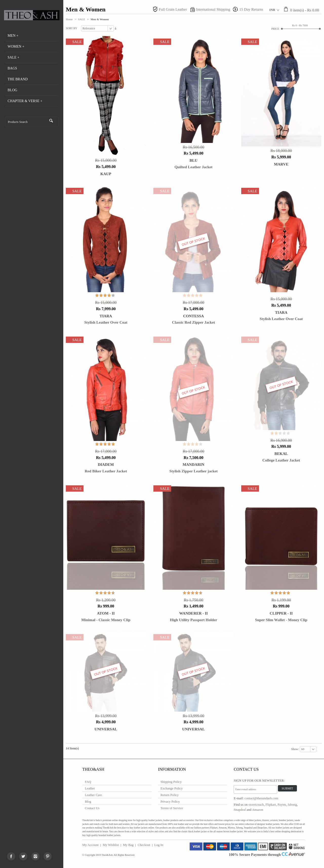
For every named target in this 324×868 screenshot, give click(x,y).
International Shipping (213, 9)
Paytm (282, 805)
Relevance (89, 28)
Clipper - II (281, 613)
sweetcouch (256, 805)
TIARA (106, 316)
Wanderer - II (194, 613)
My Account (90, 845)
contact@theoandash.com (261, 798)
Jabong (292, 805)
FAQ (88, 782)
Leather (90, 788)
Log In (159, 845)
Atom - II (106, 613)
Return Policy (170, 795)
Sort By (72, 28)
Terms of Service (172, 808)
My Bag (128, 845)
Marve (281, 164)
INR (272, 10)
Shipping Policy (171, 782)
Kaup (106, 174)
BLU (194, 160)
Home (69, 19)
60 (303, 749)
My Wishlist (111, 845)
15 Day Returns (251, 9)
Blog (88, 801)
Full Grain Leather (173, 9)
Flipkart (271, 805)
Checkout (144, 845)
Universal (106, 729)
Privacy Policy (170, 801)
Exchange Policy (172, 788)
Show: (295, 749)
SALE (82, 19)
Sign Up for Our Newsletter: (259, 780)
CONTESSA (194, 316)
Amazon (258, 810)
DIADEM (106, 464)
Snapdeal (240, 810)
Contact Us (92, 808)
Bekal (281, 454)
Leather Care (93, 795)
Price (275, 29)
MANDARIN (193, 464)
